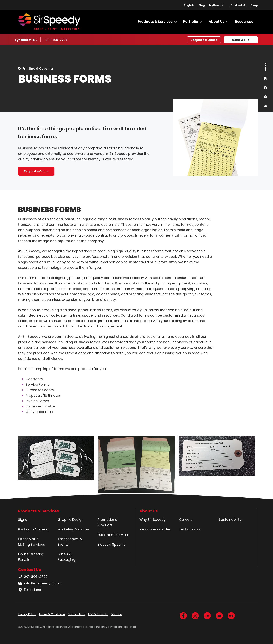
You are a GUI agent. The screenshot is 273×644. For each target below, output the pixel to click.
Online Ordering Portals (31, 557)
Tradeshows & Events (70, 542)
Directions (29, 590)
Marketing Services (74, 529)
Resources (244, 22)
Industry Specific (111, 544)
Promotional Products (108, 522)
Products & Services (155, 22)
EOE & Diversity (98, 614)
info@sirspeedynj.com (40, 583)
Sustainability (230, 520)
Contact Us (238, 5)
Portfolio (191, 22)
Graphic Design (71, 520)
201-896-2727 (57, 40)
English (189, 5)
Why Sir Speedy (152, 520)
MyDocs (215, 5)
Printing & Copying (38, 69)
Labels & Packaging (66, 557)
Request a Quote (204, 40)
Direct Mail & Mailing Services (31, 542)
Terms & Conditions (52, 614)
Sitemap (116, 614)
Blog (202, 5)
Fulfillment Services (114, 535)
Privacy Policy (27, 614)
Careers (186, 520)
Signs (23, 520)
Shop (254, 5)
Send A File (241, 40)
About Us (217, 22)
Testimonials (190, 529)
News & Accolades (155, 529)
